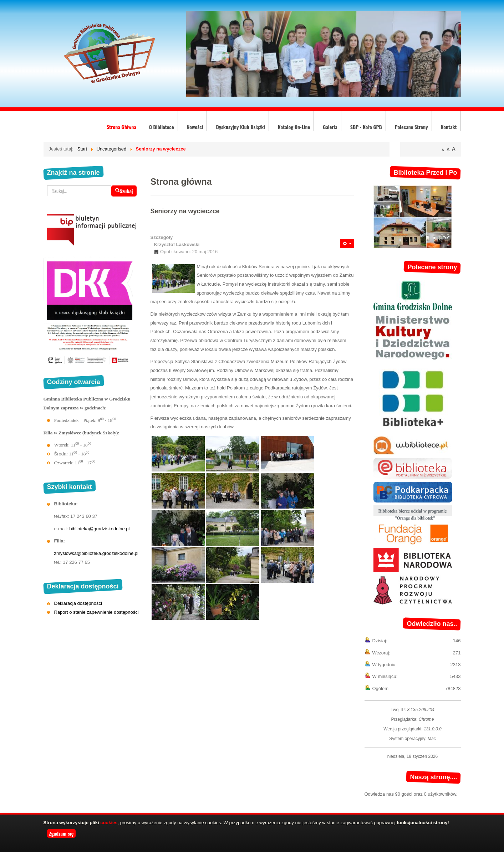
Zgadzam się (62, 833)
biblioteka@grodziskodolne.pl (99, 529)
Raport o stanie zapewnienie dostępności (96, 612)
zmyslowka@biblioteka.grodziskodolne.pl (96, 553)
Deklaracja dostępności (78, 603)
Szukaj (124, 191)
